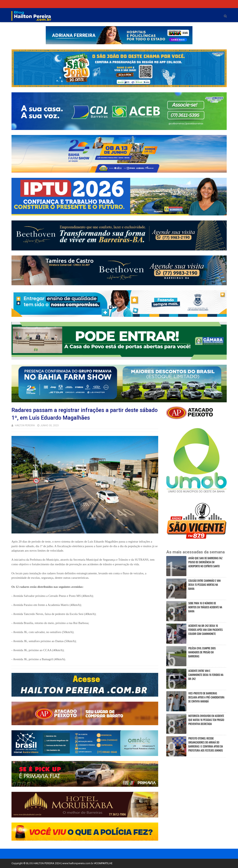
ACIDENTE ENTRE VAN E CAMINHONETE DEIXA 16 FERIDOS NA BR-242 (206, 675)
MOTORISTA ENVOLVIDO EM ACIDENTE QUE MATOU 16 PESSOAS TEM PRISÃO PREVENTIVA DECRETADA (206, 720)
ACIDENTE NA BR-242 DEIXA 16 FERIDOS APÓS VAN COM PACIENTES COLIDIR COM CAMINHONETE (206, 630)
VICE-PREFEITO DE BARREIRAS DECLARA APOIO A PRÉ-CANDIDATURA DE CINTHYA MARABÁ (206, 697)
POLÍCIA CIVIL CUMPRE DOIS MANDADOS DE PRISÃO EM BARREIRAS (202, 652)
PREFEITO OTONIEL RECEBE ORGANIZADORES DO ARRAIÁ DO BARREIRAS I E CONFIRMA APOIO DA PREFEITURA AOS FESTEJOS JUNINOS (206, 744)
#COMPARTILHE (103, 863)
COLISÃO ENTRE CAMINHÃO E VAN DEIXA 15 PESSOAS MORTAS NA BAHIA (205, 585)
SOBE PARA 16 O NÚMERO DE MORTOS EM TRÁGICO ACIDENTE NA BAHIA (205, 607)
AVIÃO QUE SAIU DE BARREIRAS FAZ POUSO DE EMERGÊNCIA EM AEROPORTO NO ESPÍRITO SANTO (205, 562)
